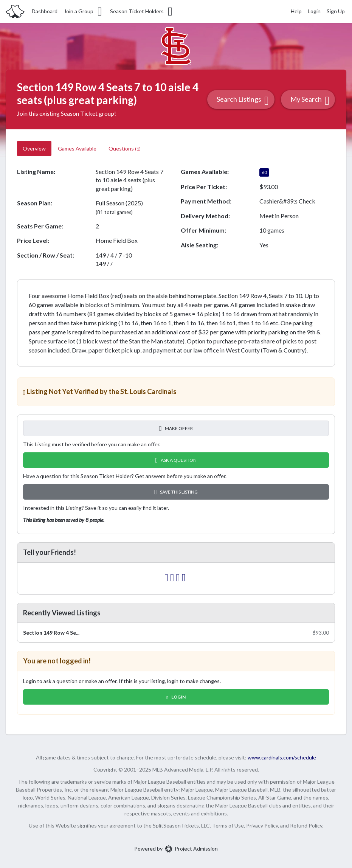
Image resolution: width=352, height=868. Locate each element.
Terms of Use (228, 825)
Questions (125, 148)
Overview (34, 148)
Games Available (77, 148)
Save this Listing (176, 492)
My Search (310, 100)
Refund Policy (306, 825)
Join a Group (84, 11)
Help (296, 11)
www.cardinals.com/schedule (282, 757)
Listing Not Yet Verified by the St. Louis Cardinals (100, 391)
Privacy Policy (262, 825)
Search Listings (243, 100)
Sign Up (336, 11)
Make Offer (176, 428)
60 (264, 172)
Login (314, 11)
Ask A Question (176, 460)
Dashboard (45, 11)
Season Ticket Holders (142, 11)
